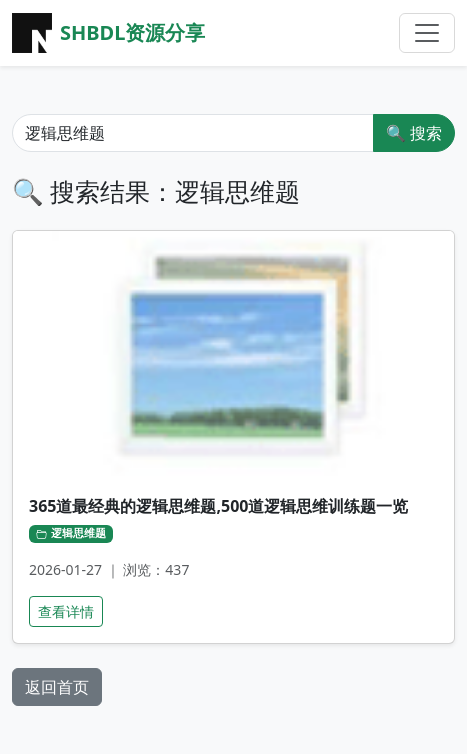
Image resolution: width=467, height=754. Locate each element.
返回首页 (57, 687)
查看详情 (66, 611)
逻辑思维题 (71, 533)
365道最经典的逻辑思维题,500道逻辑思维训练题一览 (218, 506)
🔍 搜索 (414, 133)
